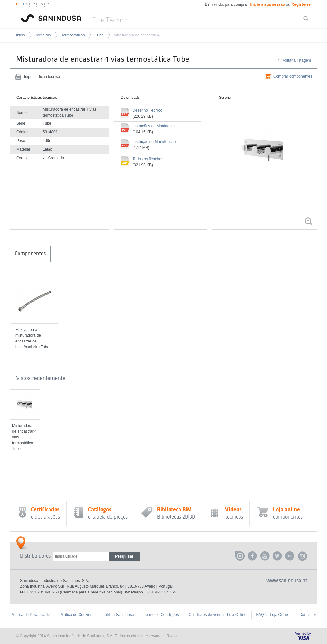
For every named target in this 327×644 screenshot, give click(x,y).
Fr (33, 4)
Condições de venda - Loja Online (218, 615)
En (25, 4)
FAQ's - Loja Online (273, 615)
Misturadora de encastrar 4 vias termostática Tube (140, 35)
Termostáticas (73, 35)
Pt (18, 4)
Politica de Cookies (76, 615)
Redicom (174, 636)
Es (41, 4)
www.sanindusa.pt (287, 581)
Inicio (20, 35)
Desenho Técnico (147, 110)
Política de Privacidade (30, 615)
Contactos (308, 615)
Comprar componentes (293, 76)
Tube (99, 35)
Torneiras (43, 35)
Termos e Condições (161, 615)
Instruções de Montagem (154, 126)
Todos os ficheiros (148, 159)
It (47, 4)
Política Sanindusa (118, 615)
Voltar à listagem (297, 60)
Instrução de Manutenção (154, 142)
